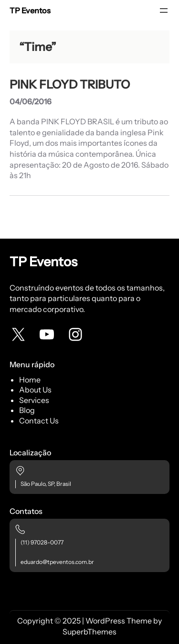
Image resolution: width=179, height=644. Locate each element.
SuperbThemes (89, 632)
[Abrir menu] (164, 10)
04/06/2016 (31, 101)
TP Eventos (30, 10)
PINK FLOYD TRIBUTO (70, 85)
